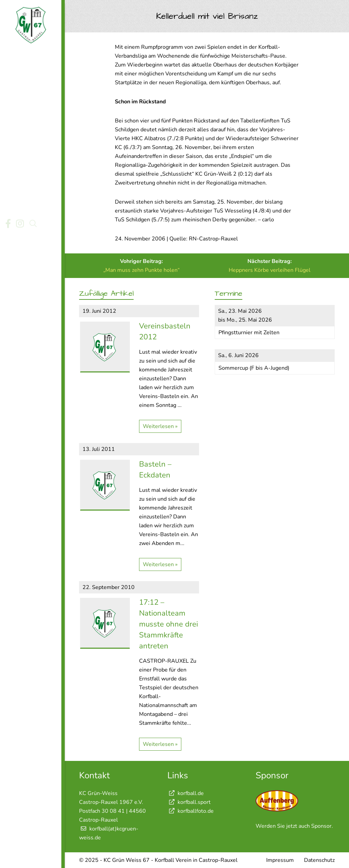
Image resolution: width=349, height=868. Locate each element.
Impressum (280, 860)
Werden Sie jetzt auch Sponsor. (294, 826)
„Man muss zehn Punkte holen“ (141, 270)
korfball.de (186, 793)
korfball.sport (189, 802)
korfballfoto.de (191, 811)
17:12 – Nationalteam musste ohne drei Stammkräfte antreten (169, 624)
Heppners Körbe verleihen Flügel (270, 270)
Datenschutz (319, 860)
